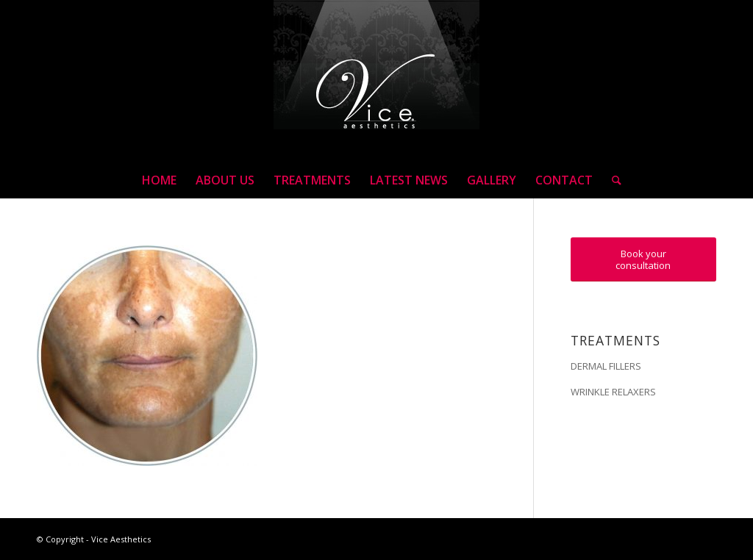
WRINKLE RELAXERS (613, 392)
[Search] (612, 180)
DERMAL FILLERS (606, 366)
